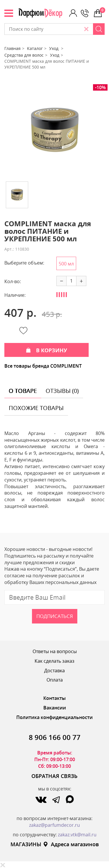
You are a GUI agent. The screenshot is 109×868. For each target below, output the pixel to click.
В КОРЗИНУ (47, 350)
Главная (12, 48)
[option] (54, 131)
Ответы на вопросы (55, 651)
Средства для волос (24, 55)
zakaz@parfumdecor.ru (54, 825)
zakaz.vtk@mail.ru (77, 835)
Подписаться (55, 616)
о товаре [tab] (23, 391)
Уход (54, 48)
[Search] (99, 29)
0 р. (102, 10)
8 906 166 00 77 (55, 737)
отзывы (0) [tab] (62, 391)
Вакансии (55, 708)
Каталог (35, 48)
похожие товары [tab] (36, 408)
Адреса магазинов (71, 844)
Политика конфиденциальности (54, 717)
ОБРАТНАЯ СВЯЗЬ (54, 776)
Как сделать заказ (54, 661)
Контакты (54, 698)
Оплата (55, 680)
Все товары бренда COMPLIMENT (43, 366)
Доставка (54, 671)
